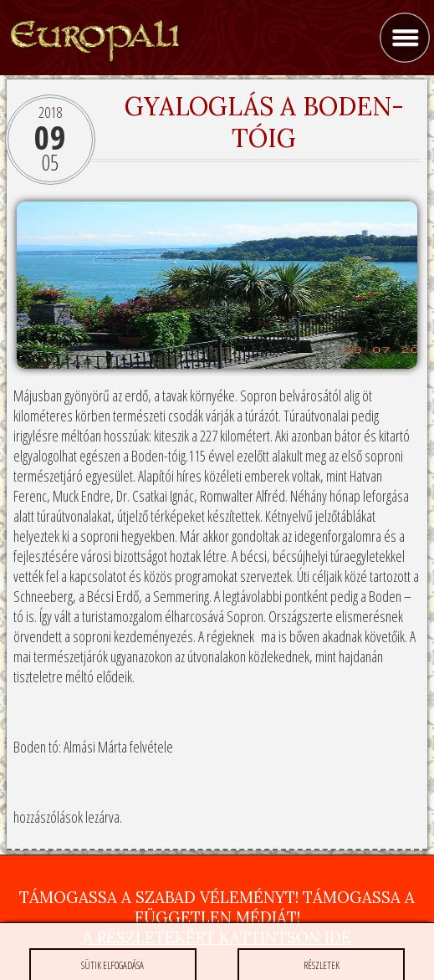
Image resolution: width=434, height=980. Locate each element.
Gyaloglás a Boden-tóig (264, 122)
